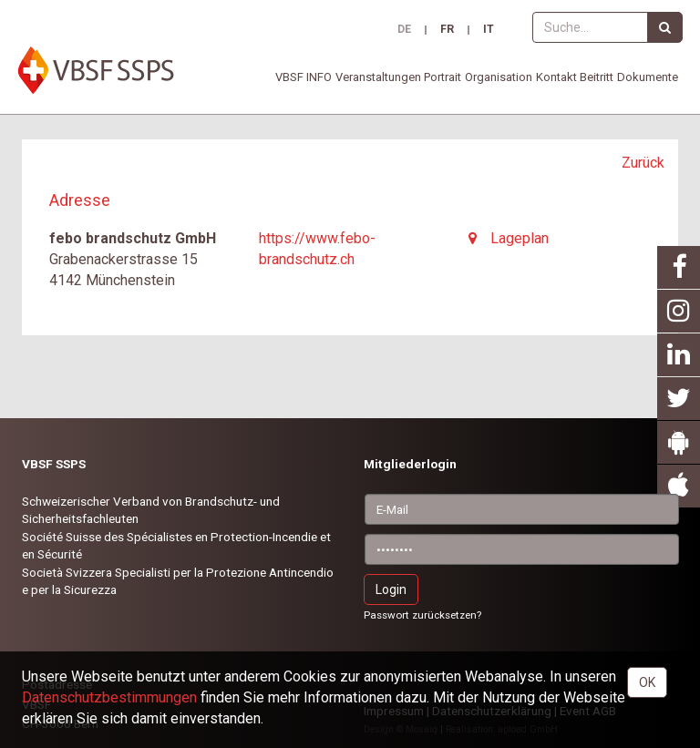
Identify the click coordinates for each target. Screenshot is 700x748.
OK (647, 682)
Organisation (499, 77)
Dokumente (648, 77)
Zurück (643, 163)
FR (447, 30)
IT (489, 30)
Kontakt (556, 77)
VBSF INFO (304, 77)
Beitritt (597, 77)
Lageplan (509, 238)
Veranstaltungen (378, 77)
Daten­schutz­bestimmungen (109, 697)
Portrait (443, 77)
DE (404, 30)
